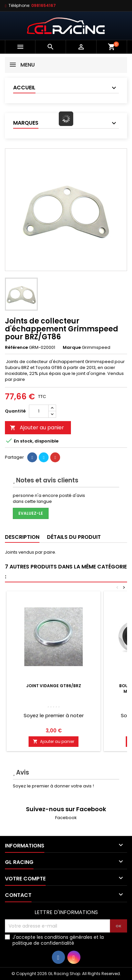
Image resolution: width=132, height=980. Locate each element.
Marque (72, 348)
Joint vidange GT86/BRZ (54, 686)
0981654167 (44, 5)
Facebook (66, 818)
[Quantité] (39, 411)
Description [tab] (22, 537)
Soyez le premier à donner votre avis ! (53, 786)
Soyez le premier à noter (54, 715)
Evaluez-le (31, 513)
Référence (16, 348)
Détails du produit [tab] (74, 537)
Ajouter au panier (37, 428)
